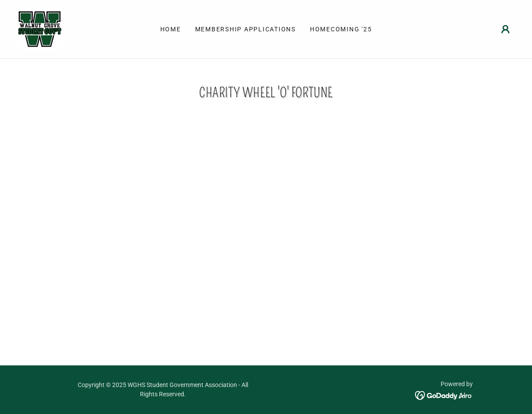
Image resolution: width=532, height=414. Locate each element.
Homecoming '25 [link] (341, 29)
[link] (40, 28)
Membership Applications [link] (245, 29)
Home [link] (171, 29)
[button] (506, 29)
